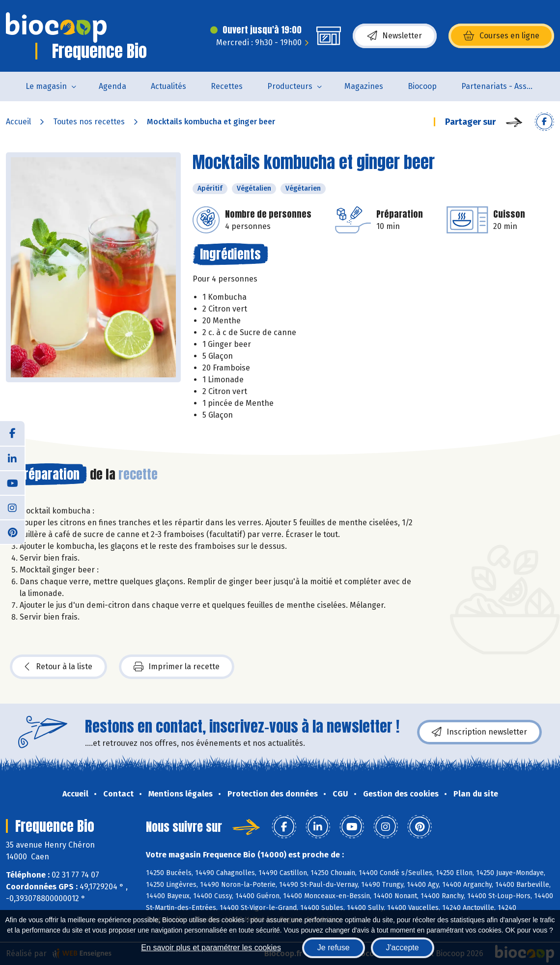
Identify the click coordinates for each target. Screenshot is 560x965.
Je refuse (334, 948)
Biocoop (422, 86)
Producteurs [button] (290, 86)
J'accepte (403, 948)
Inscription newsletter (479, 732)
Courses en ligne (501, 36)
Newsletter (395, 36)
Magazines (364, 86)
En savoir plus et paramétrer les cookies (211, 948)
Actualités (168, 86)
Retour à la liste (58, 667)
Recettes (227, 86)
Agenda (112, 86)
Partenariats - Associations (504, 86)
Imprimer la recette (177, 667)
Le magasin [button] (46, 86)
